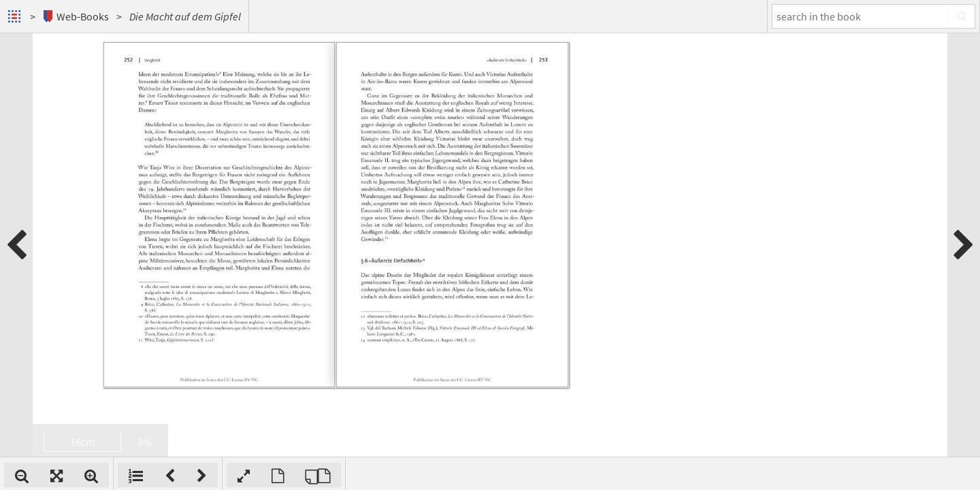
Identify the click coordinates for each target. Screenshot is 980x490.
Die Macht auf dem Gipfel (185, 16)
